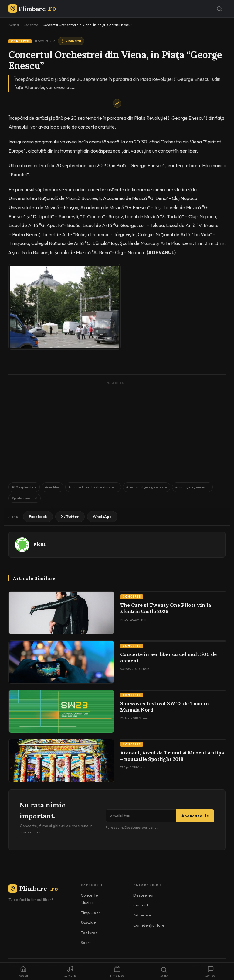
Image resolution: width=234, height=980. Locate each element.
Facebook (38, 517)
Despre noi (143, 895)
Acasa (14, 25)
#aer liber (53, 487)
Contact (141, 905)
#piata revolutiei (25, 498)
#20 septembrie (24, 487)
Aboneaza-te (195, 816)
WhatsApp (102, 517)
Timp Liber (90, 913)
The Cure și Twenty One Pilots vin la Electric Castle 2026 (166, 608)
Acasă (23, 972)
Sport (86, 942)
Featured (89, 933)
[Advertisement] (117, 429)
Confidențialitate (149, 925)
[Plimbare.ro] (32, 9)
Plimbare (33, 888)
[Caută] (219, 9)
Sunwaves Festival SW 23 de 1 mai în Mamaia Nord (164, 707)
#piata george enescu (192, 487)
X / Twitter (70, 517)
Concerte (31, 25)
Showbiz (88, 923)
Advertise (142, 915)
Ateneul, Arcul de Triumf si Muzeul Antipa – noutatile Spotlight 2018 (172, 756)
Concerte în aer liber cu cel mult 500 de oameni (168, 657)
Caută (164, 972)
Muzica (87, 902)
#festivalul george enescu (147, 487)
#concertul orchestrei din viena (93, 487)
